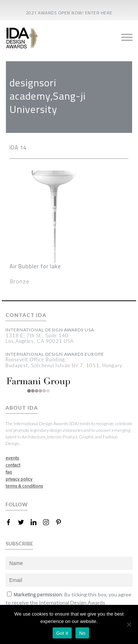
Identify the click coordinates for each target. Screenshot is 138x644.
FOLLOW (17, 504)
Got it (62, 633)
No (82, 633)
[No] (129, 624)
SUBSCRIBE (19, 543)
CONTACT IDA (26, 315)
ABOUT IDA (22, 408)
